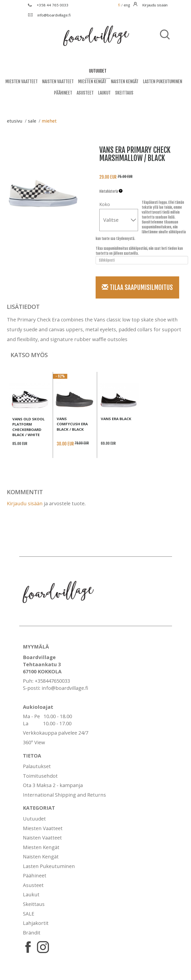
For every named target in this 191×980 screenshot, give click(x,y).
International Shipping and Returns (64, 795)
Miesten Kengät (92, 81)
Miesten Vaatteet (22, 81)
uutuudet (98, 71)
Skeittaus (124, 93)
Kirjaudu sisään (25, 503)
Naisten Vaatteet (58, 81)
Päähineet (63, 93)
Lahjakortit (36, 923)
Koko (105, 204)
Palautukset (37, 766)
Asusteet (85, 93)
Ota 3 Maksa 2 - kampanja (53, 785)
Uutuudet (34, 819)
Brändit (32, 933)
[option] (46, 184)
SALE (29, 914)
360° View (34, 742)
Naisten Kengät (125, 81)
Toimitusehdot (40, 776)
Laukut (104, 93)
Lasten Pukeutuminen (163, 81)
